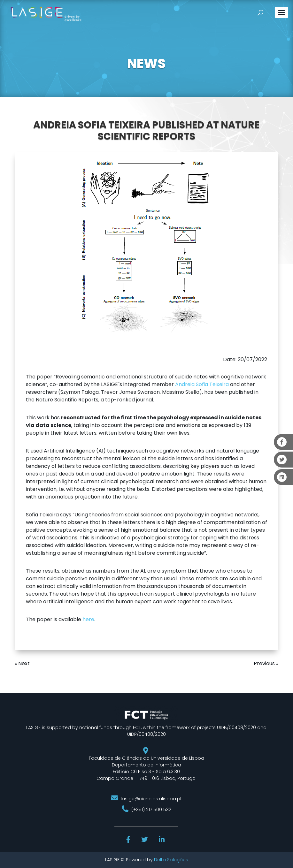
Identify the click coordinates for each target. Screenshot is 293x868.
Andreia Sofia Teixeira (202, 384)
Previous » (266, 663)
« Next (22, 663)
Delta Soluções (171, 860)
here (88, 619)
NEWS (146, 64)
